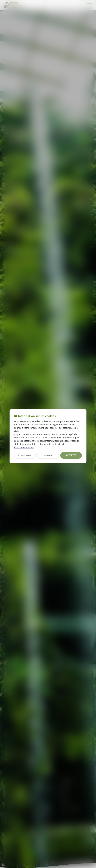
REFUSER (48, 455)
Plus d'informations (24, 447)
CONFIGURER (25, 455)
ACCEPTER (71, 455)
